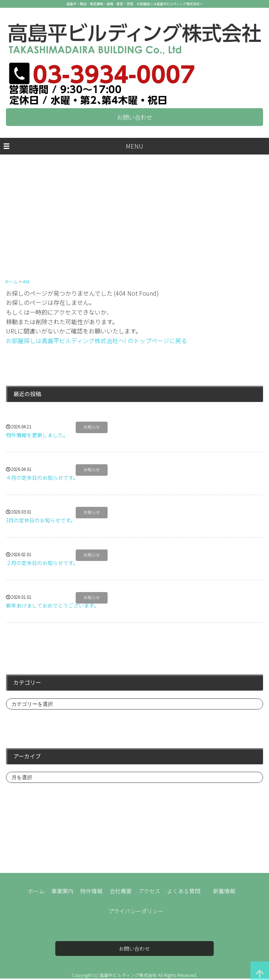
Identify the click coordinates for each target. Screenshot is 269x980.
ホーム (36, 891)
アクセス (149, 891)
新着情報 (224, 891)
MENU (134, 146)
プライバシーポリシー (136, 911)
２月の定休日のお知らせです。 (42, 563)
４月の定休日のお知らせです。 (42, 478)
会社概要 (121, 891)
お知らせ (92, 427)
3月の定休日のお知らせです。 (41, 520)
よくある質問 (184, 891)
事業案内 (62, 891)
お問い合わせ (135, 117)
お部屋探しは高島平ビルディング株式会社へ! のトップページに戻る (96, 340)
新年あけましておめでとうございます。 (53, 605)
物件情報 (91, 891)
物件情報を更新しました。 (37, 435)
